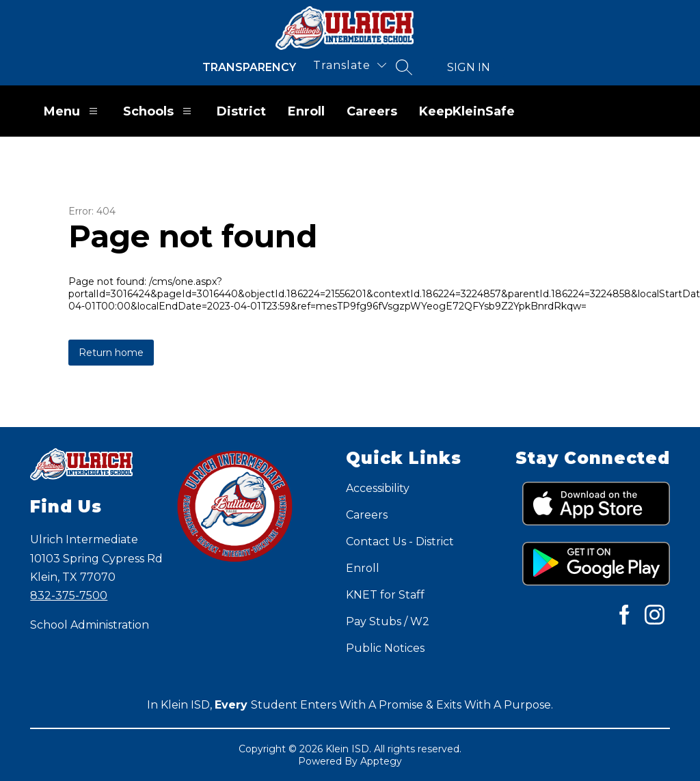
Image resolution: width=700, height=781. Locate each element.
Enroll (306, 111)
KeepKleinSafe (467, 111)
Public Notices (385, 648)
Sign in (469, 67)
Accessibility (378, 488)
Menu (72, 111)
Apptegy (381, 761)
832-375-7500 (69, 595)
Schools (159, 111)
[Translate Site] (350, 65)
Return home (111, 353)
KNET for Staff (385, 595)
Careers (372, 111)
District (241, 111)
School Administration (90, 625)
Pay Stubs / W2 (388, 621)
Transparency (249, 67)
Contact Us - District (400, 542)
